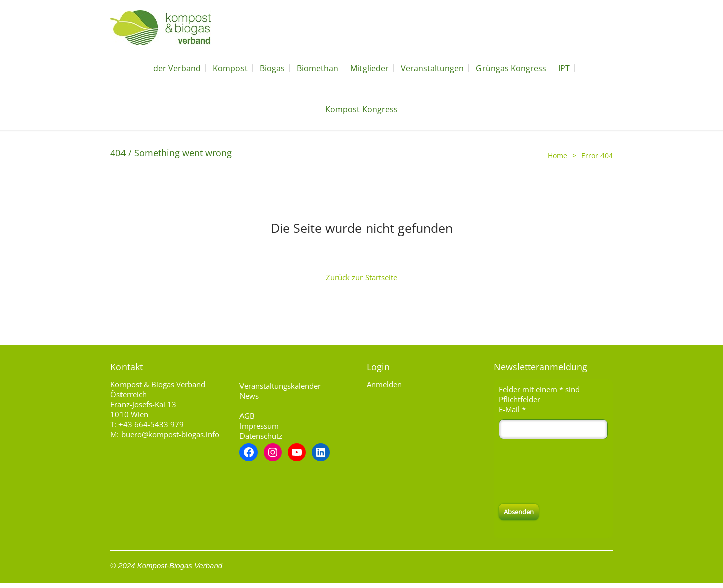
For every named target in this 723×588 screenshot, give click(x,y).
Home (558, 155)
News (249, 396)
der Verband (177, 68)
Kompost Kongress (361, 109)
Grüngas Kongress (511, 68)
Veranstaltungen (432, 68)
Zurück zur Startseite (361, 277)
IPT (564, 68)
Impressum (259, 426)
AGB (247, 416)
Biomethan (318, 68)
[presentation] (575, 472)
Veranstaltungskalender (280, 386)
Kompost (230, 68)
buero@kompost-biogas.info (170, 434)
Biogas (272, 68)
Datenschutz (261, 436)
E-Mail (512, 409)
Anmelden (384, 384)
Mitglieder (370, 68)
